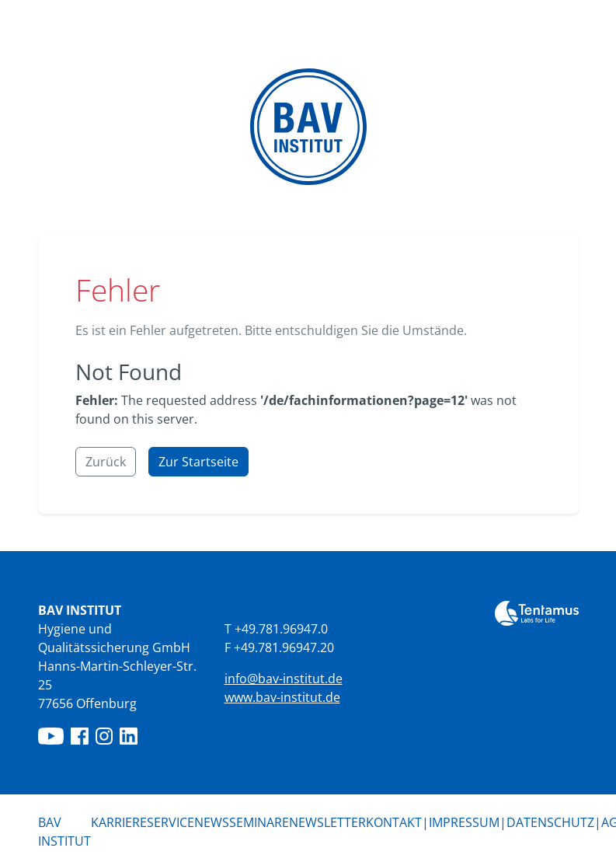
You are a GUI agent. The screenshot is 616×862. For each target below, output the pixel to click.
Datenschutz (550, 822)
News (212, 822)
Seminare (259, 822)
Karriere (119, 822)
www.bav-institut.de (282, 697)
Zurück (106, 462)
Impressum (464, 822)
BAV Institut (64, 832)
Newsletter (327, 822)
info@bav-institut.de (284, 679)
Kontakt (394, 822)
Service (171, 822)
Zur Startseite (198, 462)
